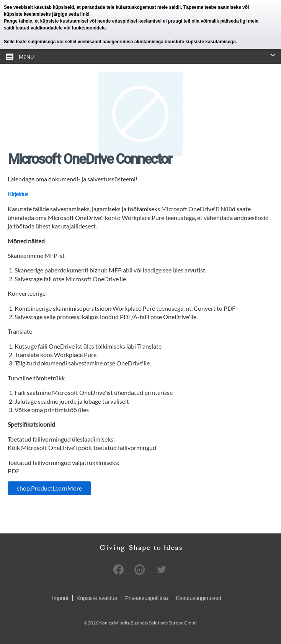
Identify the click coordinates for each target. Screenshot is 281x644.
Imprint (60, 598)
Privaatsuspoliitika (147, 598)
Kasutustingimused (199, 598)
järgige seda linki (71, 14)
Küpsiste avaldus (97, 598)
